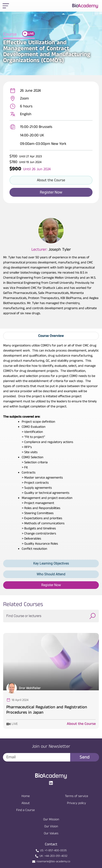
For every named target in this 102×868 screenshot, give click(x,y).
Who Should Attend (51, 574)
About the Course (81, 724)
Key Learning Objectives (51, 563)
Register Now (51, 585)
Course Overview (51, 336)
